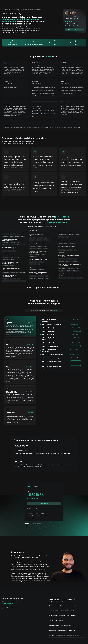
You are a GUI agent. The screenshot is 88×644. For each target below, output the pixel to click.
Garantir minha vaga (75, 29)
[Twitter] (13, 607)
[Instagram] (8, 607)
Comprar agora (44, 503)
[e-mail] (4, 607)
